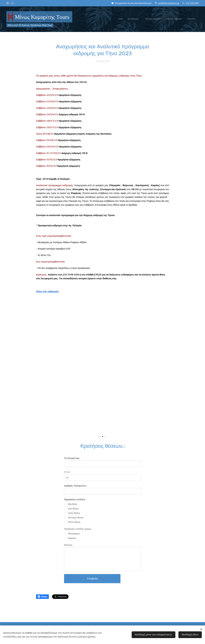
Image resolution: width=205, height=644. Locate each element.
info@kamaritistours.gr (169, 3)
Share (42, 597)
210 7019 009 (192, 3)
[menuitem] (174, 19)
